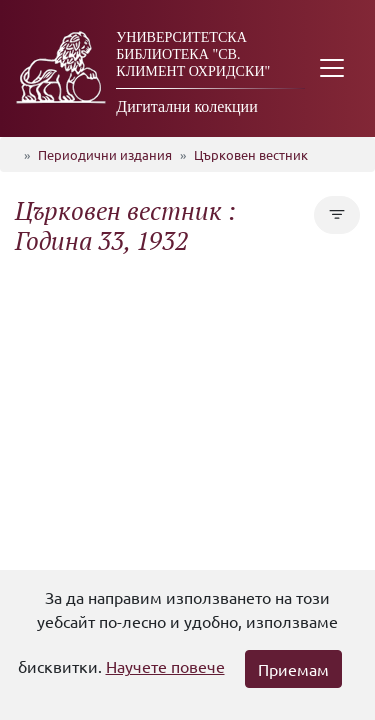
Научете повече (165, 666)
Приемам (293, 669)
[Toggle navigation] (332, 68)
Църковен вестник (251, 154)
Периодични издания (105, 154)
